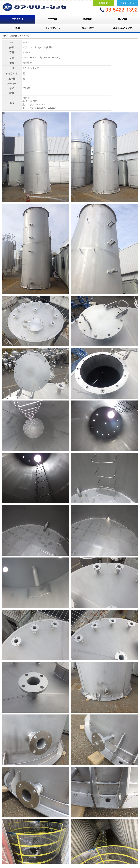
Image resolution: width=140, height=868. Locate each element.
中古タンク (18, 19)
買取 (17, 28)
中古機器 (53, 19)
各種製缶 (88, 19)
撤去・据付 (88, 28)
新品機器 (123, 19)
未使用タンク (16, 36)
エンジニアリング (123, 28)
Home (5, 36)
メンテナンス (53, 28)
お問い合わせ (127, 3)
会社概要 (103, 3)
